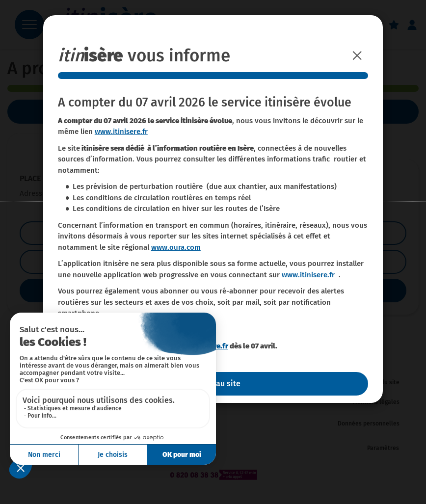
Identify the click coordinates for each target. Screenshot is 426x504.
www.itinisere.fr (121, 132)
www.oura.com (176, 247)
